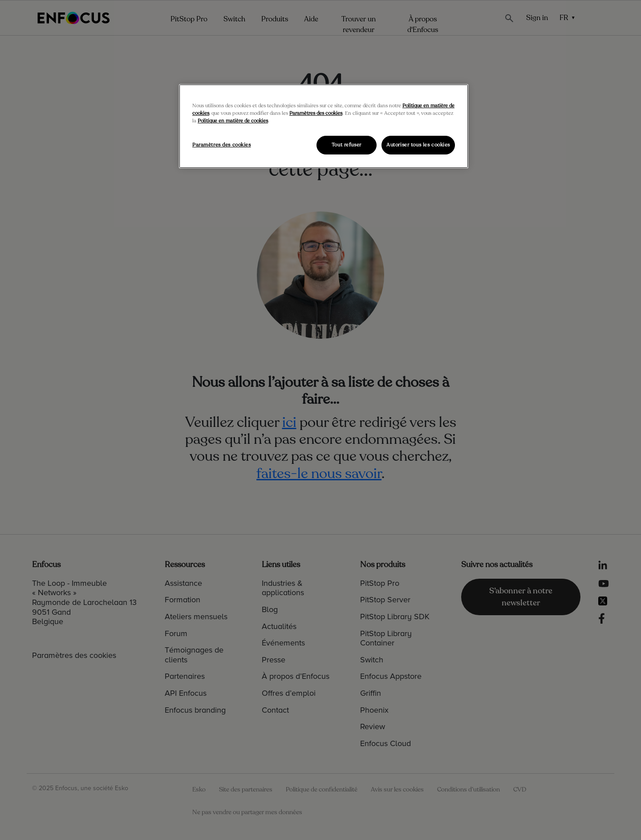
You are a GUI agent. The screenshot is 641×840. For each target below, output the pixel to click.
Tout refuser (347, 145)
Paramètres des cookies (316, 113)
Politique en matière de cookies (233, 121)
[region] (324, 126)
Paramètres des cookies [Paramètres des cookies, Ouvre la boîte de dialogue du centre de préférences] (222, 145)
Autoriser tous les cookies (418, 145)
